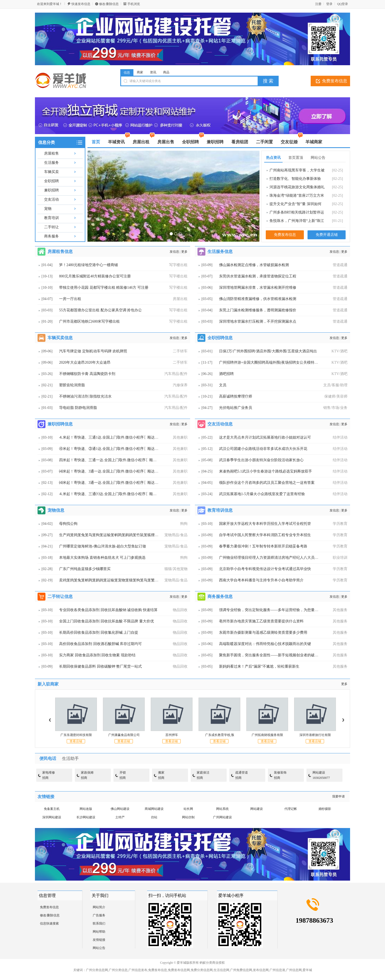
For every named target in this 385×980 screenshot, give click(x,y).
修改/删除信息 (109, 4)
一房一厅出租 (70, 299)
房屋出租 (180, 299)
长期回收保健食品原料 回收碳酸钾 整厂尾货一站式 (100, 666)
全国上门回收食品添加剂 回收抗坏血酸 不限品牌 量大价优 (106, 621)
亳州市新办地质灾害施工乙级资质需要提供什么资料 (261, 621)
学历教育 (340, 524)
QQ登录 (343, 4)
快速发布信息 (81, 4)
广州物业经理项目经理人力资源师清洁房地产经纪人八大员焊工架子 (274, 558)
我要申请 (339, 796)
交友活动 (51, 199)
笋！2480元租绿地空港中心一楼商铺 (89, 265)
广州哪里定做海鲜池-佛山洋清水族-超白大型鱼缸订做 (103, 546)
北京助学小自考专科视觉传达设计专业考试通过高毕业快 (265, 569)
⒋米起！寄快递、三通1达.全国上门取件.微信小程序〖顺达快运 (111, 437)
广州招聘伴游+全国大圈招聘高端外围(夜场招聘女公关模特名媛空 (272, 362)
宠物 (48, 209)
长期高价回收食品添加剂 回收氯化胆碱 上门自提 (99, 633)
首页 (96, 142)
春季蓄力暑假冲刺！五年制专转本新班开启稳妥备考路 (263, 546)
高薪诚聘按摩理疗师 (236, 396)
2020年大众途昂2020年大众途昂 (85, 362)
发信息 (174, 252)
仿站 (154, 817)
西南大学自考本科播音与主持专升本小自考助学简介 (261, 580)
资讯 (153, 72)
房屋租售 (51, 153)
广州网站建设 (222, 817)
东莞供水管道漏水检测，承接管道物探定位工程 (258, 276)
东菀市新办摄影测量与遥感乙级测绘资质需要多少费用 (263, 633)
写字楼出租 (178, 265)
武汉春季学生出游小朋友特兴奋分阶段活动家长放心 (261, 460)
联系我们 (99, 923)
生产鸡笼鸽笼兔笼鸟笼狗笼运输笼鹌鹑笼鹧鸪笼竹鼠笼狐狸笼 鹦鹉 (113, 535)
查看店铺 (76, 741)
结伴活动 (340, 437)
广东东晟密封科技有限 (76, 735)
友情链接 (99, 940)
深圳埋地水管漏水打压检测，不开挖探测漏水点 (258, 321)
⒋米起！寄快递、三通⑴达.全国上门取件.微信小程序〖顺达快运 (111, 494)
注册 (318, 4)
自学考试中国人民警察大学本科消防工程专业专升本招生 (265, 535)
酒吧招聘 (226, 374)
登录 (329, 4)
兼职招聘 (51, 190)
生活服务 (51, 163)
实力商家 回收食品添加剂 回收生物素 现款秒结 (97, 655)
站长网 (188, 809)
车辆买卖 (51, 172)
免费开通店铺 (327, 235)
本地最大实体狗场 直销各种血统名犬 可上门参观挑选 (102, 558)
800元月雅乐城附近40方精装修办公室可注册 (95, 276)
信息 (127, 73)
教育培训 (51, 218)
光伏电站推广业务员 (236, 408)
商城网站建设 (154, 809)
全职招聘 (51, 181)
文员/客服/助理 (335, 385)
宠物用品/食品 (176, 535)
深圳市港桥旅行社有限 (315, 735)
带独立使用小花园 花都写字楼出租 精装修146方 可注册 (104, 288)
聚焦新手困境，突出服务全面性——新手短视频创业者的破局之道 (272, 655)
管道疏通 (340, 265)
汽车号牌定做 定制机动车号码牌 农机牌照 (93, 351)
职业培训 (340, 558)
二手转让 (51, 227)
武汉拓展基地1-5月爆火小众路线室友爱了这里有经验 (262, 494)
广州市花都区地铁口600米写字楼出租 (89, 321)
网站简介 (99, 907)
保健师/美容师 (336, 396)
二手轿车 (180, 351)
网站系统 (222, 809)
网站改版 (86, 809)
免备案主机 (52, 809)
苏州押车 (172, 735)
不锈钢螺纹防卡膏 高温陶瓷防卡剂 (87, 374)
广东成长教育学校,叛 (220, 735)
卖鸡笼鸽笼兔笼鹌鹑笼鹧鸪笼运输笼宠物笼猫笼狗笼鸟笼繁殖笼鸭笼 (114, 580)
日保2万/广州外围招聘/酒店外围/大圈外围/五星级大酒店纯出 (268, 351)
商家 (140, 72)
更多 (184, 252)
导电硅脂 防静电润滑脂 (78, 408)
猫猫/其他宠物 (176, 569)
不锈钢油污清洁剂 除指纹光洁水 (85, 396)
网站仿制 (188, 817)
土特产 (120, 817)
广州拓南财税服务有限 (267, 735)
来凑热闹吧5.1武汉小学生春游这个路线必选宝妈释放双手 (266, 471)
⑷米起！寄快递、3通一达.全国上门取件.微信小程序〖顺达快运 (111, 471)
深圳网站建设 (52, 817)
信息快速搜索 (49, 923)
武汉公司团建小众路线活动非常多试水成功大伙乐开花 (263, 449)
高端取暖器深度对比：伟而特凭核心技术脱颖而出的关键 (265, 644)
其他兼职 (180, 437)
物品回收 (180, 610)
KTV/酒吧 (339, 351)
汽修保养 (180, 385)
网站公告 (99, 948)
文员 (223, 385)
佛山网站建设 (120, 809)
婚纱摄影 (325, 809)
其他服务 (340, 610)
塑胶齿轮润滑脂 (72, 385)
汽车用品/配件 (176, 374)
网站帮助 (99, 932)
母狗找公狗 (68, 524)
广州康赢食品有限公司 (124, 735)
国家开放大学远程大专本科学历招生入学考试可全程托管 (265, 524)
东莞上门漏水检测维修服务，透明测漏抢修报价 (258, 310)
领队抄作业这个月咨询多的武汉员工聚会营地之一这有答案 (267, 483)
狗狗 (184, 524)
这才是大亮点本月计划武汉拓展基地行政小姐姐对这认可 (265, 437)
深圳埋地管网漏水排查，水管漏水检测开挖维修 (258, 288)
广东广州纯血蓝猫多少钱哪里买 (85, 569)
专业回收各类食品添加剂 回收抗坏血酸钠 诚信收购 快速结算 (108, 610)
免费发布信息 (335, 81)
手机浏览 (134, 4)
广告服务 (99, 915)
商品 (166, 72)
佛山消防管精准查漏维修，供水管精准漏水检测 (258, 299)
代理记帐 (291, 809)
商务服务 (51, 236)
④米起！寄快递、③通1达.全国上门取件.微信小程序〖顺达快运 (111, 449)
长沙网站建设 (86, 817)
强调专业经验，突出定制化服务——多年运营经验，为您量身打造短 (274, 610)
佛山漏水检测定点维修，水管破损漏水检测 (254, 265)
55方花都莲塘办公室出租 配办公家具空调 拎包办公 (100, 310)
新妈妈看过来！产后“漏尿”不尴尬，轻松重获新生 (259, 666)
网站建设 (257, 809)
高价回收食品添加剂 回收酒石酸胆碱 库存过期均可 (100, 644)
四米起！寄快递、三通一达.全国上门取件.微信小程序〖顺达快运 (111, 460)
